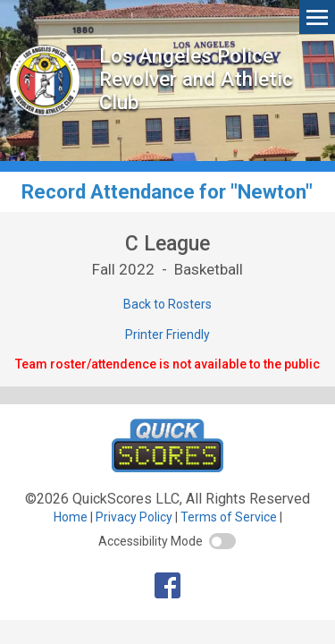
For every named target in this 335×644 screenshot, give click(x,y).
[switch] (222, 541)
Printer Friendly (167, 335)
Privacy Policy (134, 517)
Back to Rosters (167, 304)
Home (71, 517)
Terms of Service (229, 517)
